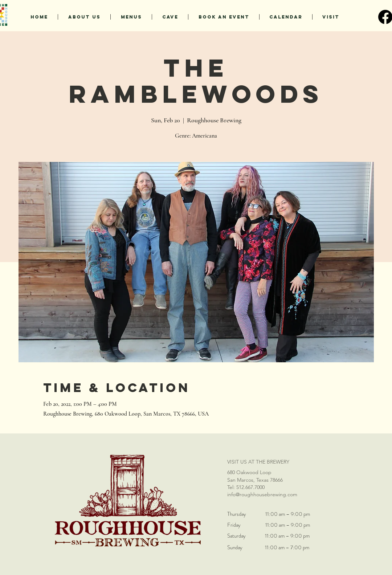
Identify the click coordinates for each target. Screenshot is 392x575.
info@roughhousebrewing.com (262, 494)
